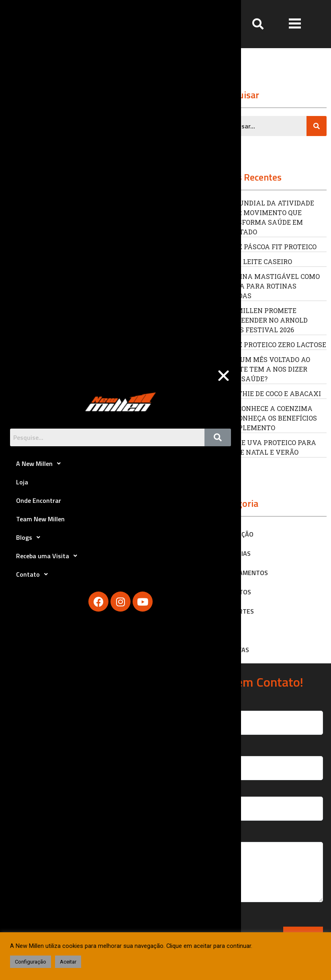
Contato (34, 574)
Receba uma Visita (49, 556)
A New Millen (41, 464)
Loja (22, 482)
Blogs (30, 537)
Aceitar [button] (68, 962)
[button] (295, 24)
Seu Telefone (253, 801)
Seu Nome (253, 715)
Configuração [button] (31, 962)
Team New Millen (40, 519)
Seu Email (253, 760)
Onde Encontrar (39, 500)
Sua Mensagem (253, 871)
